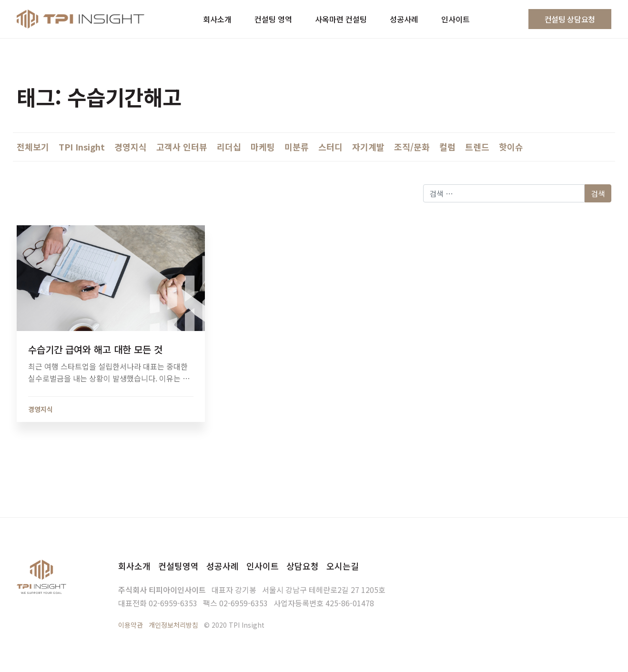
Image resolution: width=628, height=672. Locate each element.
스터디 (330, 147)
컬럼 (447, 147)
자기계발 (368, 147)
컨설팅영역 (178, 566)
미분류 (297, 147)
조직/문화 (412, 147)
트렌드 (477, 147)
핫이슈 (511, 147)
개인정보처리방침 (173, 625)
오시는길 (343, 566)
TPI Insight (82, 147)
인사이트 (263, 566)
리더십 (229, 147)
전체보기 (33, 147)
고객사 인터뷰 (182, 147)
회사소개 (134, 566)
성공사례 (223, 566)
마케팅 (263, 147)
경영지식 (131, 147)
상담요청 (303, 566)
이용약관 (131, 625)
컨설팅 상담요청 (570, 19)
